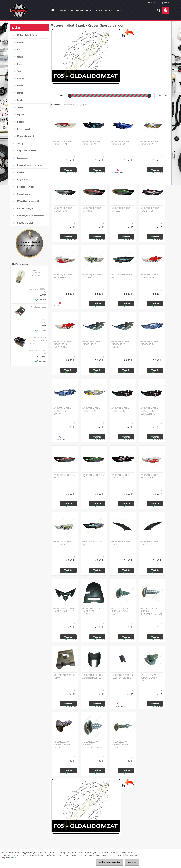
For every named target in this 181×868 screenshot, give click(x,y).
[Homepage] (53, 10)
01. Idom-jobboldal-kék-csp (122, 276)
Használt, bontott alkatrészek (31, 216)
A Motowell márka (66, 10)
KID (19, 50)
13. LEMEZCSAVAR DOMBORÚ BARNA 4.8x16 (62, 745)
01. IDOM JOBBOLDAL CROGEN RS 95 (63, 209)
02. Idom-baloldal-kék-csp (93, 543)
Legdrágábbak (84, 104)
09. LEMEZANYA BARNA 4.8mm (64, 676)
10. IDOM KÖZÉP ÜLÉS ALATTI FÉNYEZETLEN (92, 676)
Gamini (20, 100)
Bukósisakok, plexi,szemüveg (30, 165)
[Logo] (29, 10)
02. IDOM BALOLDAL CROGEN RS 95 (121, 410)
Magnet (21, 42)
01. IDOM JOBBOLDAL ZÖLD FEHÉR (92, 276)
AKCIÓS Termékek (25, 223)
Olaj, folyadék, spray (26, 151)
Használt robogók (25, 208)
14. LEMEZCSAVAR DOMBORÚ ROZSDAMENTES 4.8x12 (93, 745)
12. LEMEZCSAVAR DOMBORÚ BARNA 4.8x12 (149, 678)
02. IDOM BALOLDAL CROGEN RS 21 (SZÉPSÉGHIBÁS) (63, 344)
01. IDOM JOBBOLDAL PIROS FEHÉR (63, 276)
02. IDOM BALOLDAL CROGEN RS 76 (92, 410)
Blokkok (21, 122)
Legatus (21, 115)
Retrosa (21, 78)
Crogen (20, 57)
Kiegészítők (22, 180)
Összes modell (24, 129)
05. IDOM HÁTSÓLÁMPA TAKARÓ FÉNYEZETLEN (64, 610)
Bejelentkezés (153, 2)
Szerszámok (23, 158)
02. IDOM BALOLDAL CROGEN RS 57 (150, 343)
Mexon (20, 86)
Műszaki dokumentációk (28, 201)
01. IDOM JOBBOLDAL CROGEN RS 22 (92, 143)
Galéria (99, 10)
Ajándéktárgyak (24, 194)
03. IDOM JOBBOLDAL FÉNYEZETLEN (121, 543)
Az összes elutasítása (109, 862)
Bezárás (132, 862)
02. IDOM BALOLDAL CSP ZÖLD (94, 476)
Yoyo (19, 71)
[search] (158, 10)
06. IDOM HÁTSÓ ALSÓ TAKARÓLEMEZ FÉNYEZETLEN (93, 611)
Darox (20, 64)
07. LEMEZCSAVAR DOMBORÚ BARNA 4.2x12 (120, 611)
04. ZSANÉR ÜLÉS (39, 307)
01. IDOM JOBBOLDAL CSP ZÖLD (121, 209)
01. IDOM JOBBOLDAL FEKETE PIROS (150, 209)
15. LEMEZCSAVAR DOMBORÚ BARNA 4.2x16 (120, 745)
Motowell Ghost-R (25, 136)
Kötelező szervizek (26, 187)
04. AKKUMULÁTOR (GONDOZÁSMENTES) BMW (38, 341)
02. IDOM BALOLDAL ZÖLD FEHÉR (63, 543)
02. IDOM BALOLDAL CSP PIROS (65, 476)
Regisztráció (164, 2)
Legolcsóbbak (69, 104)
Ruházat (21, 172)
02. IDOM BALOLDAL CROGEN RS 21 (150, 276)
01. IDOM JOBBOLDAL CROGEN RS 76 (150, 143)
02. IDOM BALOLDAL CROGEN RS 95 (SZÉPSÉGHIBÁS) (150, 411)
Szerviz (119, 10)
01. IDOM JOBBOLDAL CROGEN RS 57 (121, 143)
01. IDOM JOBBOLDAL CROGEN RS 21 (63, 143)
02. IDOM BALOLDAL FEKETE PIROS (121, 476)
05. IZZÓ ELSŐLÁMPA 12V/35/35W (35, 273)
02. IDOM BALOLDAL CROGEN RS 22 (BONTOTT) (121, 344)
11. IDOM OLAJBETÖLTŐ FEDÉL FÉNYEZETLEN (122, 676)
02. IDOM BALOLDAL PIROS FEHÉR (150, 476)
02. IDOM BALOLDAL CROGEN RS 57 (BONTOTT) (63, 411)
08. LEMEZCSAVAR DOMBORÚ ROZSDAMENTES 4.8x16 (151, 611)
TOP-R (20, 107)
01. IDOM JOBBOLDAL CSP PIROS (92, 209)
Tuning (20, 143)
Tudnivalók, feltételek (85, 10)
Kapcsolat (109, 10)
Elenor (20, 93)
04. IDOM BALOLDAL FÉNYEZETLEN (150, 543)
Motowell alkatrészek (27, 35)
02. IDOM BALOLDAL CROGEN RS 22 (92, 343)
